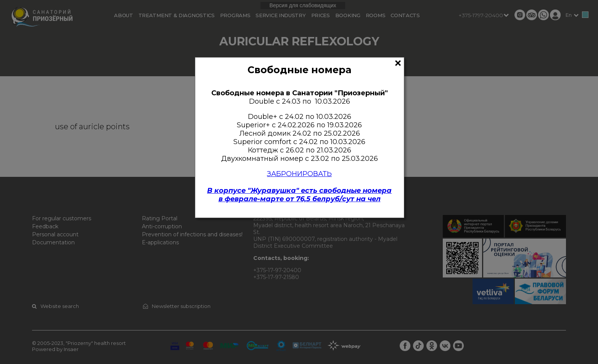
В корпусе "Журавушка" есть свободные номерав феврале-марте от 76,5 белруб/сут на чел (299, 195)
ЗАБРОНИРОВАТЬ (299, 174)
